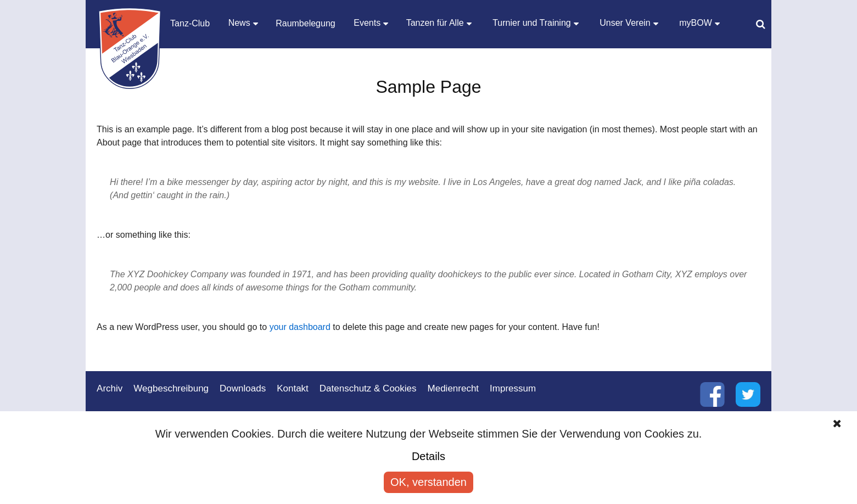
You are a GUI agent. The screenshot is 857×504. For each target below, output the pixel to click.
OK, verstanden (428, 482)
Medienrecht (453, 388)
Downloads (243, 388)
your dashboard (300, 327)
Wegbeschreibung (171, 388)
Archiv (110, 388)
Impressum (513, 388)
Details (428, 456)
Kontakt (293, 388)
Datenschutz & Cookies (368, 388)
